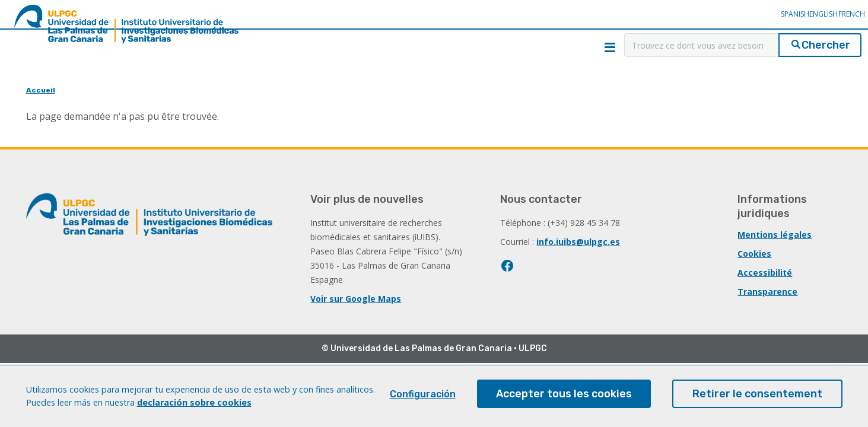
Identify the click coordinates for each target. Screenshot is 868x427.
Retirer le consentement (757, 400)
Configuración (423, 400)
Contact (554, 46)
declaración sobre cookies (194, 408)
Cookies (754, 254)
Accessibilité (765, 273)
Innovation (271, 84)
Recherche (107, 84)
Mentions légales (775, 235)
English (792, 22)
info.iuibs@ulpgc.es (578, 242)
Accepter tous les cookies (564, 400)
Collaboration (597, 84)
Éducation (434, 84)
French (829, 22)
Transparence (767, 291)
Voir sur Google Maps (356, 299)
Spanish (754, 22)
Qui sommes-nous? (446, 46)
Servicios (760, 84)
